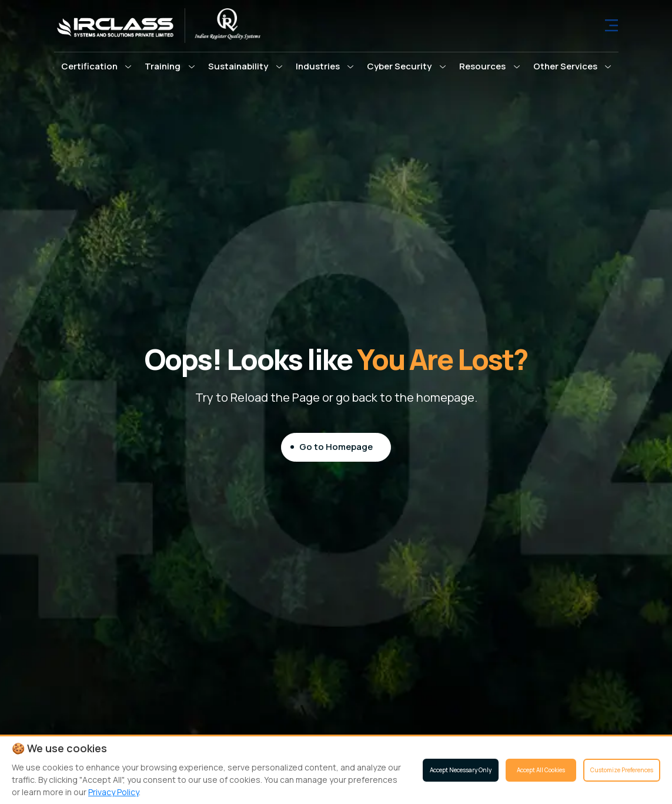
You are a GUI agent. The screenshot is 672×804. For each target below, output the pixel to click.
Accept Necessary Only (461, 770)
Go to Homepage (336, 447)
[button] (96, 66)
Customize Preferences (622, 770)
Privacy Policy (113, 792)
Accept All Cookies (541, 770)
